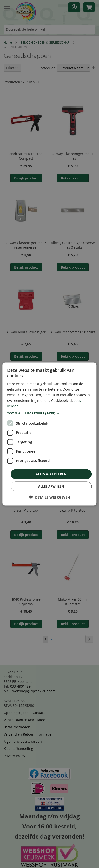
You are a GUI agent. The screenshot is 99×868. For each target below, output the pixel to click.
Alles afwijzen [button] (51, 486)
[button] (49, 413)
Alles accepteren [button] (51, 474)
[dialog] (49, 434)
